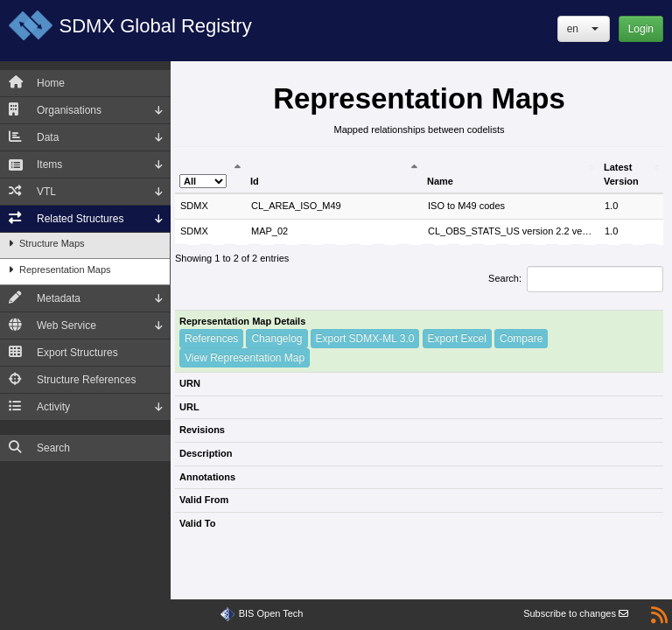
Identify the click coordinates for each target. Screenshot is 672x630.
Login (641, 29)
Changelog (276, 339)
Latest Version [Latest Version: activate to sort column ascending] (621, 174)
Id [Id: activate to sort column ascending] (255, 181)
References (211, 339)
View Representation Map (245, 358)
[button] (584, 29)
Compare (521, 339)
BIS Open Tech (271, 613)
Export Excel (457, 339)
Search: (576, 279)
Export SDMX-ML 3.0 (365, 339)
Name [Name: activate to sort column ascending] (440, 181)
